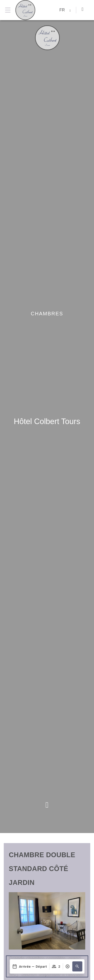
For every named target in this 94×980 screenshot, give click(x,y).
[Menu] (8, 10)
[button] (77, 966)
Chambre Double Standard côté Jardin (42, 869)
